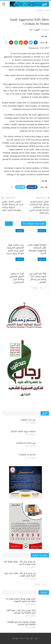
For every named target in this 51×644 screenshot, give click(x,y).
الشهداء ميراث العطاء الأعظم (23, 431)
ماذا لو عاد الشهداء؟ (27, 455)
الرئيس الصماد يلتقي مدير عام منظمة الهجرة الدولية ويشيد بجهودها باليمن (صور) (13, 206)
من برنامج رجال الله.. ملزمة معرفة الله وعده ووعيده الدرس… (20, 563)
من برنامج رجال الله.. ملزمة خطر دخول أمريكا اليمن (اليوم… (20, 574)
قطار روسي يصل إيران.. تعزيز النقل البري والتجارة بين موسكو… (21, 612)
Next (35, 288)
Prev (43, 288)
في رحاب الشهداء (28, 420)
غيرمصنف (42, 231)
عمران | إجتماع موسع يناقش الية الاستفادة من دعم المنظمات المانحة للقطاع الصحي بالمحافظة (39, 207)
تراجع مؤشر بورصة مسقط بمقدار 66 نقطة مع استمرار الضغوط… (21, 600)
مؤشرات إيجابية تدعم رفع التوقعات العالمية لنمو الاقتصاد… (21, 623)
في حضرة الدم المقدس (26, 443)
